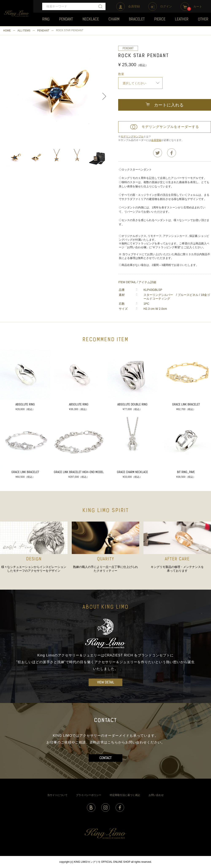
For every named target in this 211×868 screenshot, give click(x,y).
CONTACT (105, 758)
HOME (7, 31)
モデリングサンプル (132, 137)
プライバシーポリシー (89, 795)
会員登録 (156, 140)
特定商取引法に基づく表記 (125, 795)
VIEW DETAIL (106, 683)
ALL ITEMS (24, 31)
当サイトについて (57, 795)
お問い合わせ (156, 795)
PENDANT (43, 31)
